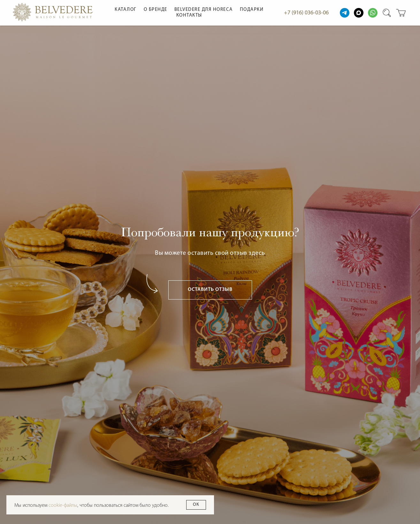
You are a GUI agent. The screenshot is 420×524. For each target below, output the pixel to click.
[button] (210, 290)
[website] (345, 13)
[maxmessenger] (359, 13)
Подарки (252, 10)
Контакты (189, 15)
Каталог (126, 10)
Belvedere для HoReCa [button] (204, 10)
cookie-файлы (63, 505)
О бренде (156, 10)
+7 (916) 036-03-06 (306, 13)
